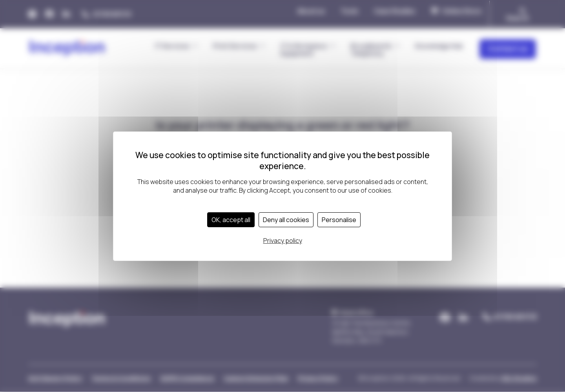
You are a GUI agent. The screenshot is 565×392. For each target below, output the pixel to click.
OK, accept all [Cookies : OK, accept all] (231, 220)
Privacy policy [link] (283, 241)
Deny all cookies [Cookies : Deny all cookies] (286, 220)
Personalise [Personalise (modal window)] (339, 220)
